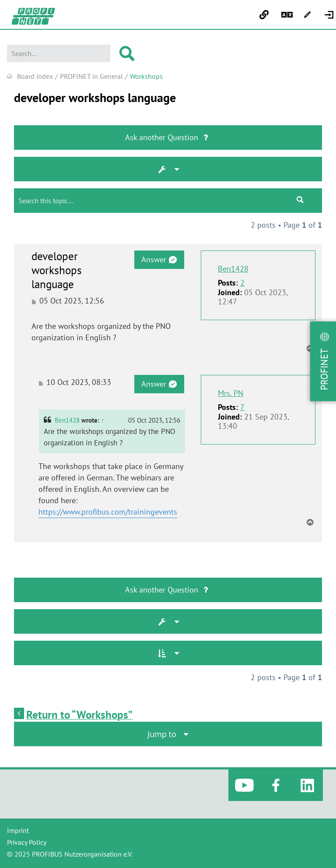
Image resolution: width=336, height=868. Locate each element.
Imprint (18, 830)
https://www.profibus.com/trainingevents (108, 512)
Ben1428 (233, 269)
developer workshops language (95, 98)
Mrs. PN (231, 393)
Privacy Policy (27, 842)
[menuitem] (330, 15)
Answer (159, 259)
